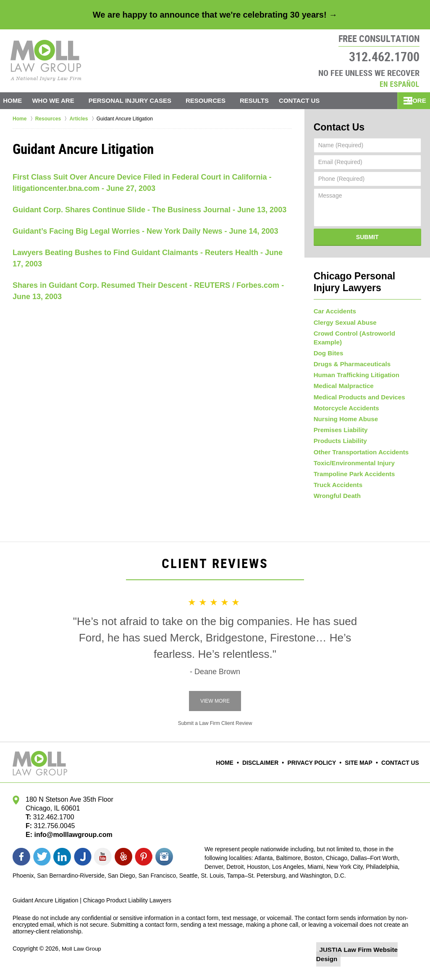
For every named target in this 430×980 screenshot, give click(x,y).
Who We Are (61, 100)
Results (263, 100)
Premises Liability (339, 430)
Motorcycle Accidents (344, 405)
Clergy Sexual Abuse (343, 318)
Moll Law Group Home (46, 60)
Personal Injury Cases (138, 100)
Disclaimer (270, 772)
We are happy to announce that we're (215, 15)
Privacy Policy (318, 772)
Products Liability (338, 443)
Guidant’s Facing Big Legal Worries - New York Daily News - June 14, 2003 (146, 231)
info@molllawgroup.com (70, 844)
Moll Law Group (82, 958)
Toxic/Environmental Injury (351, 467)
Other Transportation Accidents (358, 455)
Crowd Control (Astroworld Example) (365, 331)
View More (215, 710)
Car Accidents (333, 306)
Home (17, 100)
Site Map (362, 772)
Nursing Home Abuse (343, 418)
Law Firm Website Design (373, 959)
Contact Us (312, 100)
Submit (367, 235)
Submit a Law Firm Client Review (215, 732)
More (411, 100)
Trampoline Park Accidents (351, 480)
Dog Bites (327, 343)
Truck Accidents (336, 492)
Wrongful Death (336, 505)
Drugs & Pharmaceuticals (349, 356)
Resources (214, 100)
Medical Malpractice (341, 381)
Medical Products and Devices (356, 393)
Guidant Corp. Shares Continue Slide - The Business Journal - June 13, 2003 (149, 210)
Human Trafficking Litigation (353, 368)
